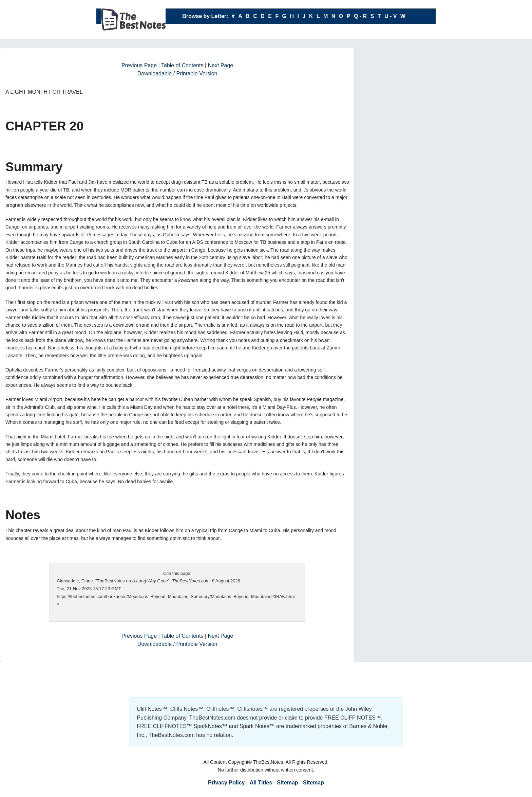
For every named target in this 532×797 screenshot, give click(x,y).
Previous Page (139, 65)
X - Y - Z (294, 31)
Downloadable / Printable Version (177, 74)
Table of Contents (182, 65)
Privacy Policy (226, 783)
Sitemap (287, 783)
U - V (391, 16)
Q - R (360, 16)
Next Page (221, 65)
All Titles (261, 783)
